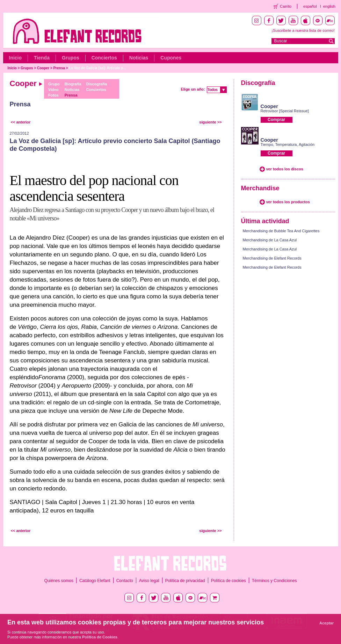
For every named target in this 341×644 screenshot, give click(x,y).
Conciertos (104, 58)
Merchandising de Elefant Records (272, 258)
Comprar (276, 120)
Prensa (59, 68)
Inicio (16, 58)
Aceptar (327, 623)
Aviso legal (149, 581)
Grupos (71, 58)
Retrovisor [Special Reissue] (285, 111)
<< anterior (21, 122)
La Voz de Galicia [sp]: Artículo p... (97, 68)
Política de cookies (228, 581)
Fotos (53, 95)
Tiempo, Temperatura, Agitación (288, 144)
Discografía (96, 84)
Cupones (171, 58)
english (329, 6)
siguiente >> (210, 122)
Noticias (139, 58)
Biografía (73, 84)
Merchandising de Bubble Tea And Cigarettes (281, 231)
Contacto (125, 581)
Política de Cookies (100, 637)
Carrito (286, 6)
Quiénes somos (59, 581)
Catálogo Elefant (95, 581)
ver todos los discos (285, 169)
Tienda (42, 58)
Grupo (54, 84)
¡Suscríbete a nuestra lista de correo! (303, 30)
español (310, 6)
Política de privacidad (185, 581)
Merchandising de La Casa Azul (270, 240)
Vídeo (53, 90)
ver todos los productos (288, 202)
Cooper (43, 68)
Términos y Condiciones (274, 581)
